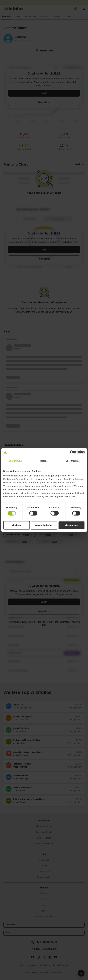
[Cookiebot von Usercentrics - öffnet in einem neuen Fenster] (72, 453)
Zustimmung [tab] (15, 461)
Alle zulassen (72, 525)
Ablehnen (17, 525)
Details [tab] (44, 461)
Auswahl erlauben (44, 525)
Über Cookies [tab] (73, 461)
